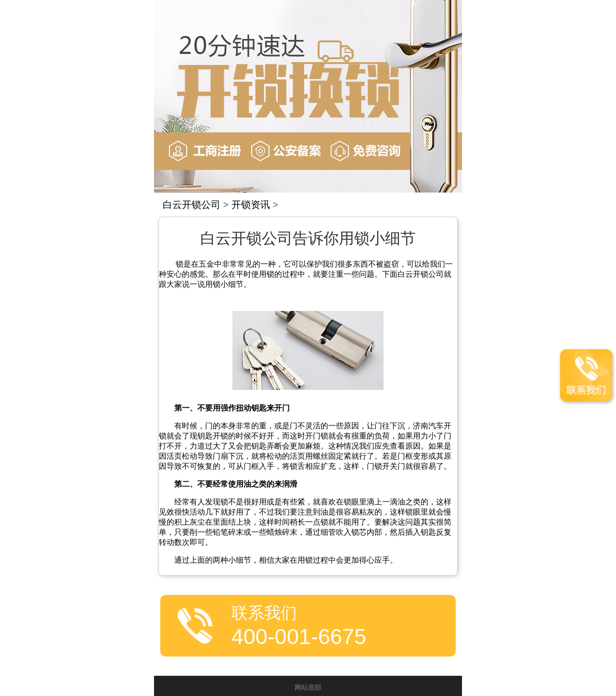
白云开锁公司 (192, 205)
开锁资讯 (251, 205)
